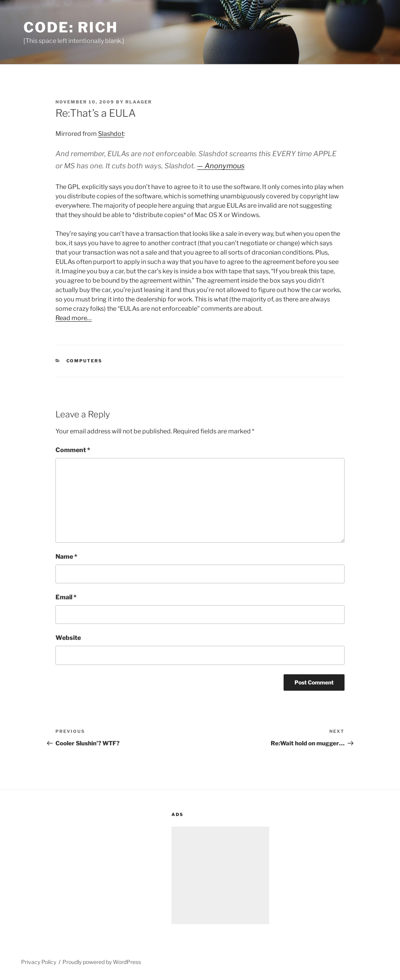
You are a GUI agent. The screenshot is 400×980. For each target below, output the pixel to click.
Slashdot (111, 134)
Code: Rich (71, 27)
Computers (85, 361)
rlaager (139, 102)
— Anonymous (221, 166)
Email (66, 597)
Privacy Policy (39, 962)
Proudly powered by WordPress (102, 962)
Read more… (74, 318)
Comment (73, 450)
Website (68, 638)
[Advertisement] (220, 875)
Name (66, 557)
